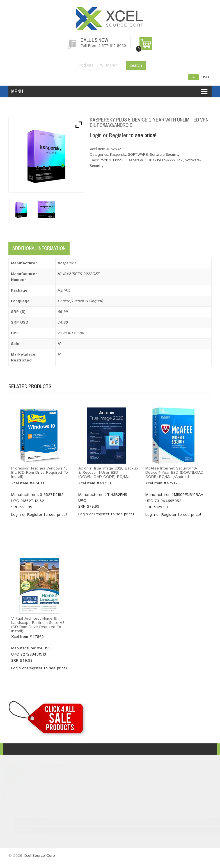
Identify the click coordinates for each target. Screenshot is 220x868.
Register (118, 135)
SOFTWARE (138, 155)
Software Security (165, 155)
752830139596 (112, 160)
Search (136, 65)
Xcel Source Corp (39, 856)
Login (96, 135)
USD (205, 77)
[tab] (75, 247)
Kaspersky (118, 155)
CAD (193, 77)
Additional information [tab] (39, 249)
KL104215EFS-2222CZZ (164, 160)
